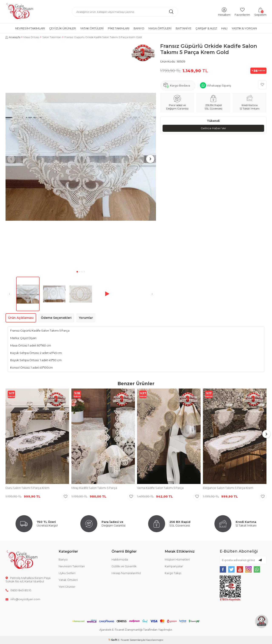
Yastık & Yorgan (244, 28)
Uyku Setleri (67, 573)
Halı (224, 28)
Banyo (139, 28)
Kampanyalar (174, 566)
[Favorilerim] (242, 12)
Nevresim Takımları (30, 28)
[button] (77, 272)
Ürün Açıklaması (21, 318)
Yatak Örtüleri (92, 28)
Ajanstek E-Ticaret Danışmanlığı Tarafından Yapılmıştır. (136, 630)
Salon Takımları (52, 37)
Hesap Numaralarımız (126, 573)
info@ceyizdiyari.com (23, 599)
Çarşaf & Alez (206, 28)
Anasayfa (13, 37)
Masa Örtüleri (160, 28)
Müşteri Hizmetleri (177, 559)
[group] (81, 156)
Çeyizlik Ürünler (62, 28)
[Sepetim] (260, 12)
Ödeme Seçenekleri (56, 318)
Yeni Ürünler (67, 587)
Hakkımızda (120, 559)
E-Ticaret (123, 640)
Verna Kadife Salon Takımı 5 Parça (160, 488)
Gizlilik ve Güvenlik (124, 566)
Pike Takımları (119, 28)
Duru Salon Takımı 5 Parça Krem (28, 488)
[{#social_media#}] (223, 569)
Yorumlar (86, 318)
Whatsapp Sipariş (219, 85)
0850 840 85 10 (18, 590)
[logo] (20, 12)
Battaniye (183, 28)
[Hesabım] (224, 12)
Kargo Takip (173, 573)
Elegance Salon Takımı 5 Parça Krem (228, 488)
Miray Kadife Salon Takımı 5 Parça (94, 488)
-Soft (113, 640)
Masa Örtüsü (31, 37)
